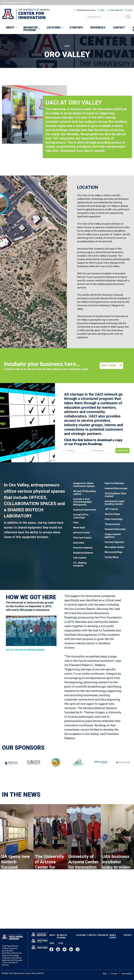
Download (122, 461)
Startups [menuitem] (76, 28)
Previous (5, 773)
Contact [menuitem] (119, 28)
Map (105, 974)
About (52, 935)
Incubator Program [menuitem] (30, 30)
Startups (92, 935)
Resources (103, 935)
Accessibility (127, 974)
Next (129, 773)
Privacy (114, 974)
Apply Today (109, 387)
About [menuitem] (10, 29)
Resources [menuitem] (98, 28)
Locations (81, 935)
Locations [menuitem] (53, 29)
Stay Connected (116, 10)
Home (67, 46)
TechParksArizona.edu (86, 10)
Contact (128, 935)
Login (130, 10)
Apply (102, 10)
